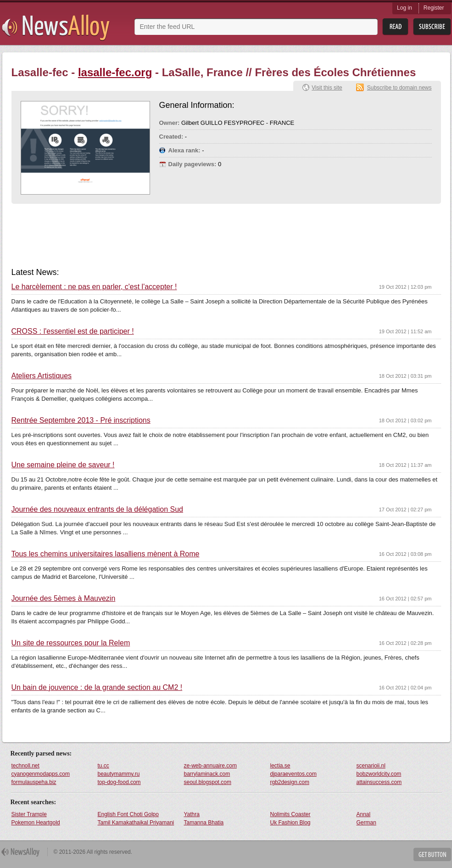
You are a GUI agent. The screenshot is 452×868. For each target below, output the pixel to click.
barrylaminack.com (207, 774)
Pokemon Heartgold (36, 823)
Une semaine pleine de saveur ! (63, 465)
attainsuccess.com (379, 782)
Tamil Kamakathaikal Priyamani (136, 823)
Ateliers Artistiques (42, 376)
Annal (364, 814)
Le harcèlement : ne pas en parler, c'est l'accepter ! (94, 287)
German (366, 823)
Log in (405, 8)
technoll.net (25, 766)
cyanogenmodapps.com (41, 774)
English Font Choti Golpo (128, 814)
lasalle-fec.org (115, 72)
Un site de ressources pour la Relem (71, 643)
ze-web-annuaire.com (210, 766)
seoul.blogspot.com (208, 782)
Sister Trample (29, 814)
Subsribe (432, 27)
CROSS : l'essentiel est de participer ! (73, 331)
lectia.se (280, 766)
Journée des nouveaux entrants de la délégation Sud (98, 510)
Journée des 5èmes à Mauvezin (64, 599)
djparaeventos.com (293, 774)
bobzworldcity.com (379, 774)
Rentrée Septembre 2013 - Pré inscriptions (81, 420)
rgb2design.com (290, 782)
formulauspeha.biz (34, 782)
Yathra (192, 814)
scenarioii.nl (371, 766)
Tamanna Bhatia (204, 823)
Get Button (432, 854)
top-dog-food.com (119, 782)
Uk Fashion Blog (290, 823)
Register (434, 8)
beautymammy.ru (119, 774)
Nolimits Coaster (290, 814)
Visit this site (327, 88)
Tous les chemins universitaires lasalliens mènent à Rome (106, 554)
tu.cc (103, 766)
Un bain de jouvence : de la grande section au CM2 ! (97, 688)
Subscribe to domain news (399, 88)
